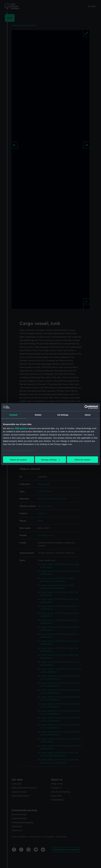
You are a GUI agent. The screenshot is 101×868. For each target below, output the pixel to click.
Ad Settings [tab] (63, 415)
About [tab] (88, 415)
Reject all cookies (19, 460)
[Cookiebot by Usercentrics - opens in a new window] (86, 407)
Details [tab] (38, 415)
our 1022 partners (20, 428)
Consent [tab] (13, 415)
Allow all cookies (83, 460)
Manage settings (51, 460)
